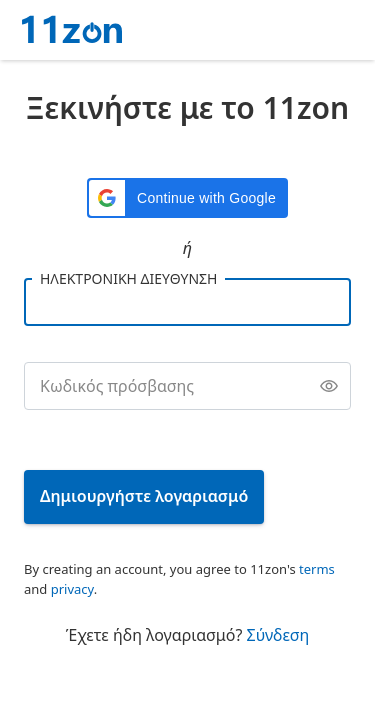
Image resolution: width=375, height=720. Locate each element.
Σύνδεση (278, 635)
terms (317, 569)
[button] (187, 198)
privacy (72, 589)
